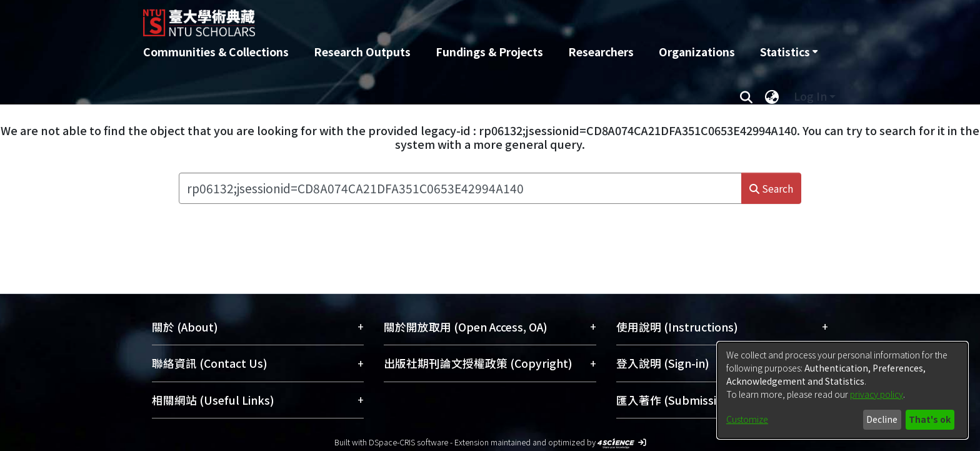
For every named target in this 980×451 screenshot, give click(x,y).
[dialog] (842, 390)
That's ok (930, 419)
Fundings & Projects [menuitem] (489, 52)
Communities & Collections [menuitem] (216, 52)
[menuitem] (789, 52)
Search (771, 188)
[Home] (423, 18)
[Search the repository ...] (460, 188)
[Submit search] (746, 96)
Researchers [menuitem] (601, 52)
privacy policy (877, 394)
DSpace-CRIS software (408, 442)
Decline (882, 419)
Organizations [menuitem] (697, 52)
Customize (747, 419)
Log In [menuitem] (810, 96)
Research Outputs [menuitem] (362, 52)
